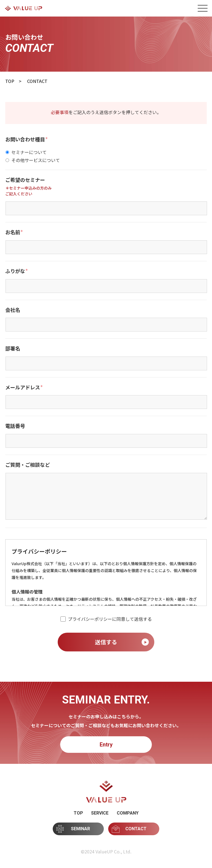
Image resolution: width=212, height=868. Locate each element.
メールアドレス (24, 387)
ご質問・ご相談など (28, 465)
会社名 (13, 310)
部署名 (13, 349)
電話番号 (15, 426)
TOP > (13, 81)
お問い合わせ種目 (26, 139)
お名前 (14, 232)
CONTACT (129, 829)
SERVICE (100, 813)
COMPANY (128, 813)
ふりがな (17, 271)
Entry (106, 745)
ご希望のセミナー (25, 180)
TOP (78, 813)
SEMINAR (73, 829)
